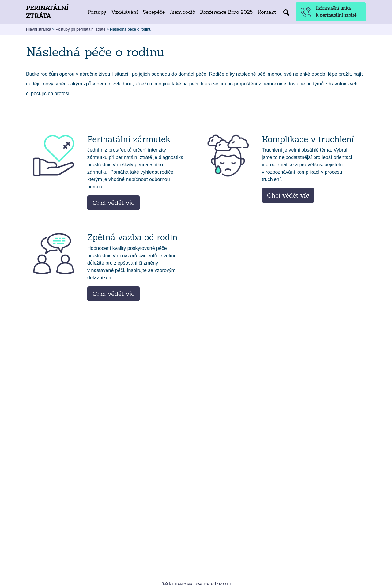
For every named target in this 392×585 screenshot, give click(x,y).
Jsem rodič (182, 12)
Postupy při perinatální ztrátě (80, 29)
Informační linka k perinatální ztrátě (329, 12)
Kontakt (267, 12)
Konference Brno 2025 (226, 12)
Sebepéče (154, 12)
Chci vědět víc (113, 203)
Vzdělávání (124, 12)
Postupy (97, 12)
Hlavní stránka (39, 29)
